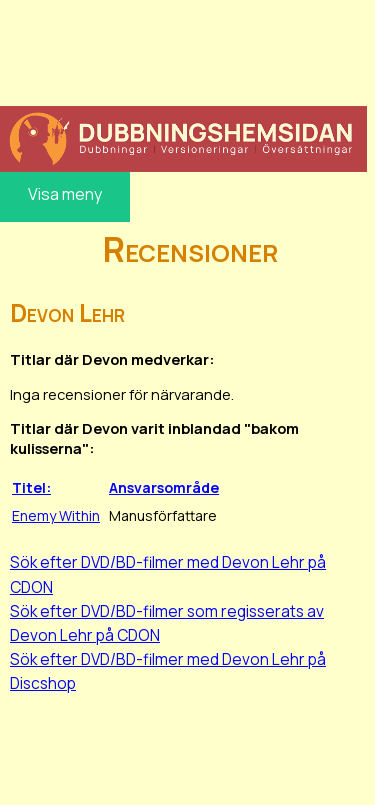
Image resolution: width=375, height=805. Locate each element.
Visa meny (65, 194)
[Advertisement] (183, 50)
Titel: (31, 487)
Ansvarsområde (164, 487)
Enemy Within (56, 515)
